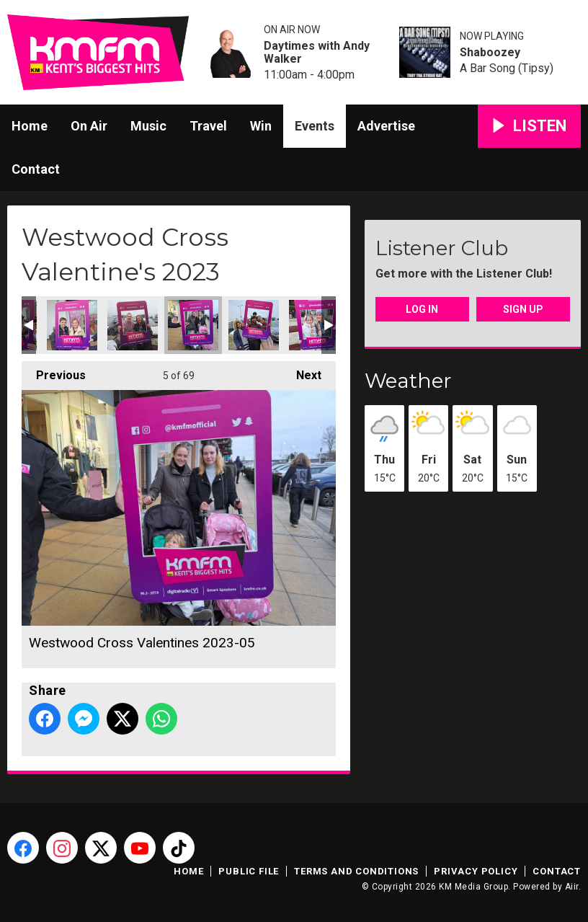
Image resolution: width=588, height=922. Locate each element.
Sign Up (523, 309)
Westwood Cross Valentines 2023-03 (133, 325)
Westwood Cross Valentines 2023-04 (72, 325)
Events (315, 126)
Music (148, 126)
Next (302, 372)
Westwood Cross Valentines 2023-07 (254, 325)
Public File (249, 871)
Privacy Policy (476, 871)
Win (261, 126)
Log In (422, 309)
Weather (408, 381)
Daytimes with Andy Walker (317, 53)
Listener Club (442, 248)
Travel (208, 126)
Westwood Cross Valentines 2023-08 (314, 325)
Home (30, 126)
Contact (36, 169)
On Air (89, 126)
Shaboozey (490, 53)
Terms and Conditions (356, 871)
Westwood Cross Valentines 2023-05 (193, 325)
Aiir (572, 887)
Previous (54, 372)
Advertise (386, 126)
